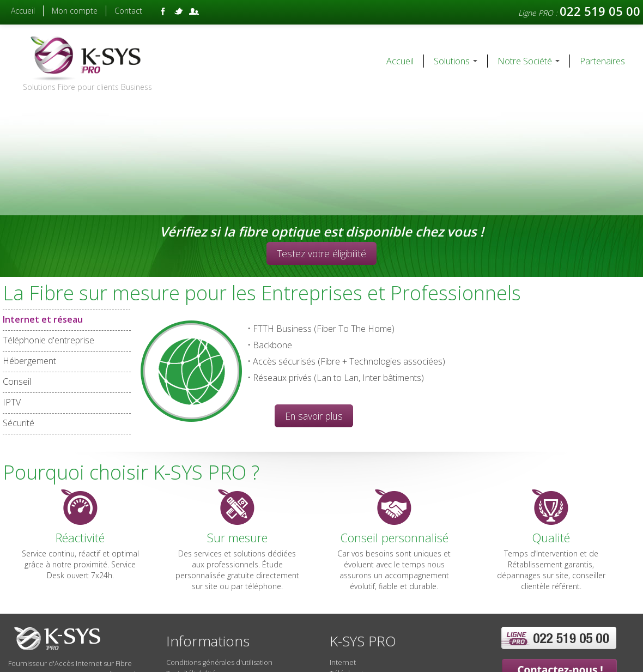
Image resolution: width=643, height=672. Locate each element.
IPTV (12, 402)
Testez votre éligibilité (321, 253)
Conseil (17, 382)
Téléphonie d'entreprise (48, 340)
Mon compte (75, 11)
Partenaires (602, 61)
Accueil (23, 11)
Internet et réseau (67, 320)
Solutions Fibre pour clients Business (87, 87)
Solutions (456, 61)
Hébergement (29, 361)
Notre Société (529, 61)
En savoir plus (314, 416)
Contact (128, 11)
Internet (343, 662)
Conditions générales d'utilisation (219, 662)
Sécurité (19, 423)
